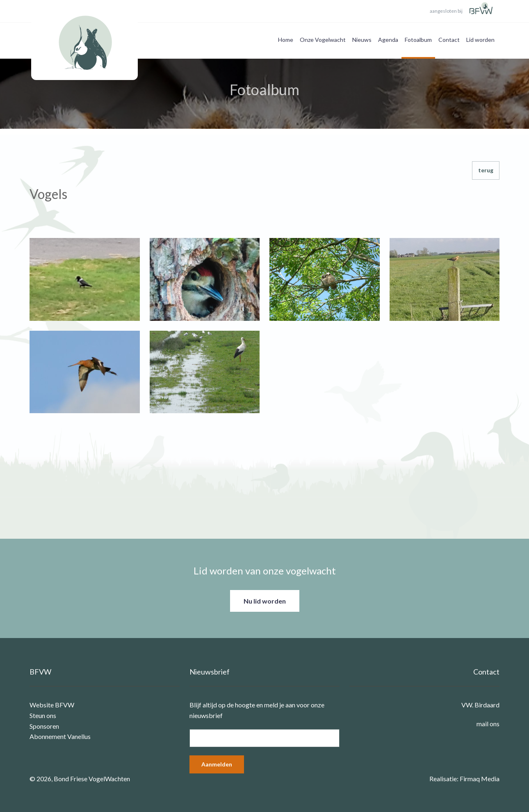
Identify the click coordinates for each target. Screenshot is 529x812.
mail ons (488, 724)
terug (486, 170)
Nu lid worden (265, 601)
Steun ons (43, 715)
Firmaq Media (480, 779)
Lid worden (480, 40)
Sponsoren (44, 726)
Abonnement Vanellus (60, 736)
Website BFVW (52, 705)
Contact (449, 40)
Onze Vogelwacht (323, 40)
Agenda (388, 40)
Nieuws (362, 40)
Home (286, 40)
